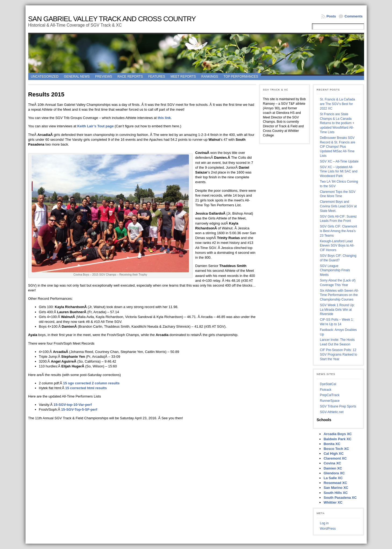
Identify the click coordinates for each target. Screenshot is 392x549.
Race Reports (130, 77)
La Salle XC (333, 478)
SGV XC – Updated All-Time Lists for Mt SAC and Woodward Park (339, 172)
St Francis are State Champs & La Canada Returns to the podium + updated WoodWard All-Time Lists (337, 123)
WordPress (328, 529)
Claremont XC (335, 458)
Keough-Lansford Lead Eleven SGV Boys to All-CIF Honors (337, 246)
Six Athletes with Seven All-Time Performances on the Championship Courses (339, 295)
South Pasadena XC (340, 498)
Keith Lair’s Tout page (96, 126)
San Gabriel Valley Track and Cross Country (112, 19)
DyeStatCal (328, 384)
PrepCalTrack (330, 395)
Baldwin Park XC (337, 439)
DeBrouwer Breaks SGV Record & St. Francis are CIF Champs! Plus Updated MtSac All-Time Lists (337, 147)
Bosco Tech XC (336, 449)
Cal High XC (333, 454)
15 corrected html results (86, 388)
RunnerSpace (330, 401)
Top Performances (241, 77)
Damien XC (333, 468)
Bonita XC (332, 444)
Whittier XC (333, 502)
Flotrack (326, 390)
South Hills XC (336, 493)
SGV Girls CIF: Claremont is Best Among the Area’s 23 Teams (338, 231)
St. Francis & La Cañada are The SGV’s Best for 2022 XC (337, 104)
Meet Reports (183, 77)
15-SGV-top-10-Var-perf (73, 405)
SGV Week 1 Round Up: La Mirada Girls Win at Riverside (337, 310)
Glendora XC (334, 473)
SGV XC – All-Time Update (339, 161)
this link (164, 118)
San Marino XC (336, 488)
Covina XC (332, 463)
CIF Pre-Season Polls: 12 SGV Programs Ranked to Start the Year (338, 355)
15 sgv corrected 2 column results (91, 383)
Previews (104, 77)
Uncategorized (45, 77)
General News (77, 77)
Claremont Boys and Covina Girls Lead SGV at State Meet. (338, 206)
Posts (331, 16)
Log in (324, 523)
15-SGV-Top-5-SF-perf (79, 409)
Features (157, 77)
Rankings (210, 77)
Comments (353, 16)
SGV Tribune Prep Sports (338, 406)
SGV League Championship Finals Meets (335, 270)
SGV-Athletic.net (332, 412)
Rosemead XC (335, 483)
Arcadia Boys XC (338, 434)
